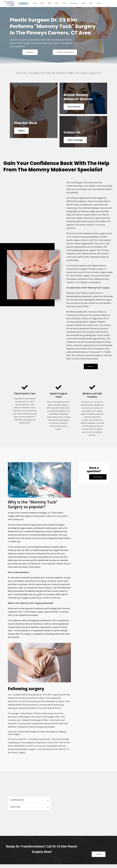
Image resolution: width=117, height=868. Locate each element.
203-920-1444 (20, 73)
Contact (98, 3)
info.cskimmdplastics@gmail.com (89, 73)
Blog (91, 3)
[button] (29, 802)
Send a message (76, 141)
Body (50, 3)
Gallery (83, 3)
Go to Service (75, 107)
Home (35, 3)
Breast (57, 3)
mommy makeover (18, 741)
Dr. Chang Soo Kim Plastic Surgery (9, 4)
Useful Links (15, 809)
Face (64, 3)
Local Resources (17, 802)
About (42, 3)
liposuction (100, 245)
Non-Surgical (73, 3)
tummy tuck (56, 518)
